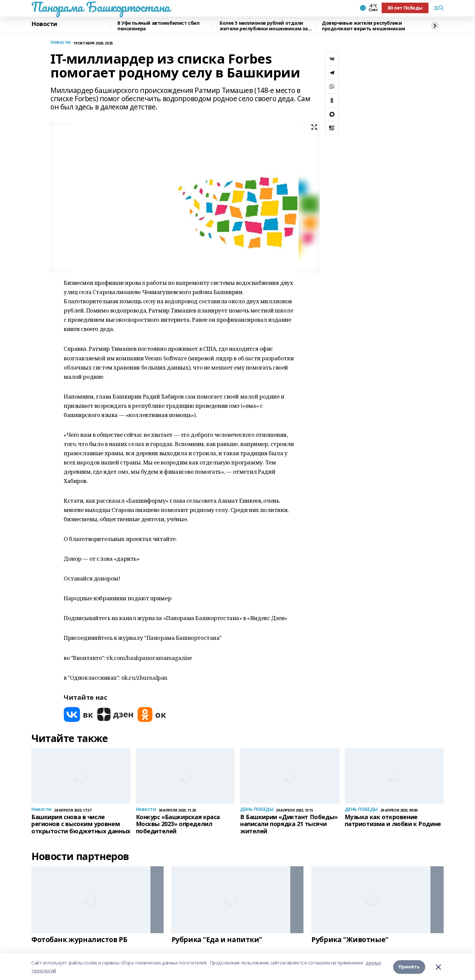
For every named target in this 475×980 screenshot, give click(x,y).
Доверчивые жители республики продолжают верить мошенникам (363, 26)
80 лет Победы (405, 8)
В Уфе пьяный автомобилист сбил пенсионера (158, 26)
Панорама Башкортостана (101, 7)
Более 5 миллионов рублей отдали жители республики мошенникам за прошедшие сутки (264, 26)
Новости (44, 24)
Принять (409, 967)
